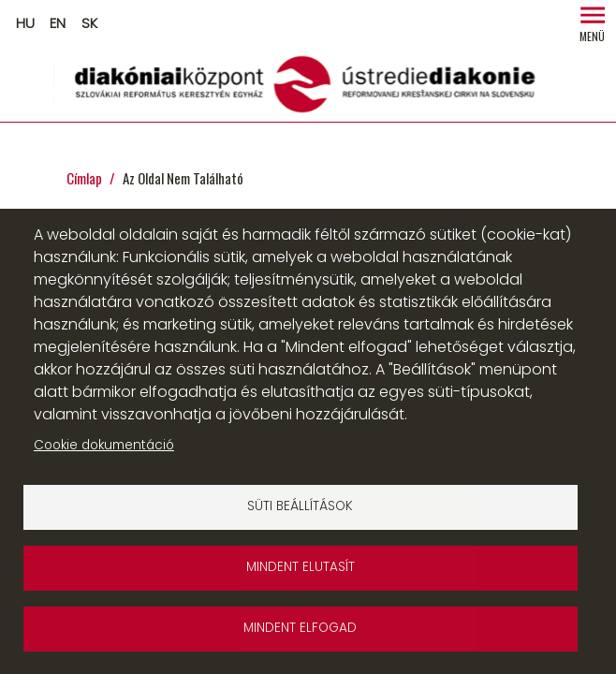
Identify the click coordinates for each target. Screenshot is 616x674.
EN (58, 23)
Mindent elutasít (301, 567)
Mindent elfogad (300, 628)
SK (89, 23)
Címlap (84, 178)
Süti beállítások (300, 506)
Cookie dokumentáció (104, 445)
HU (25, 23)
